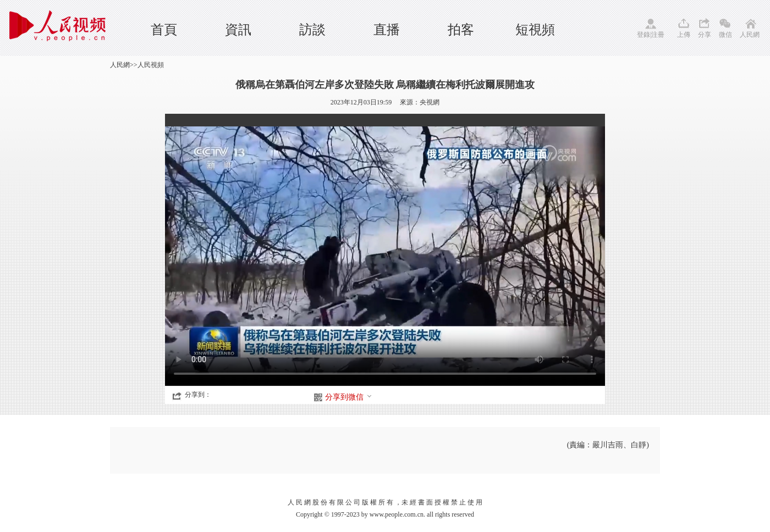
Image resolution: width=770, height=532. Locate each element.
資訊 (238, 30)
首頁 (164, 30)
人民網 (750, 35)
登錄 (643, 35)
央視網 (430, 102)
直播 (387, 30)
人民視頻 (151, 65)
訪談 (312, 30)
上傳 (684, 35)
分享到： (198, 395)
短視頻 (535, 30)
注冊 (658, 35)
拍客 (461, 30)
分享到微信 (349, 397)
